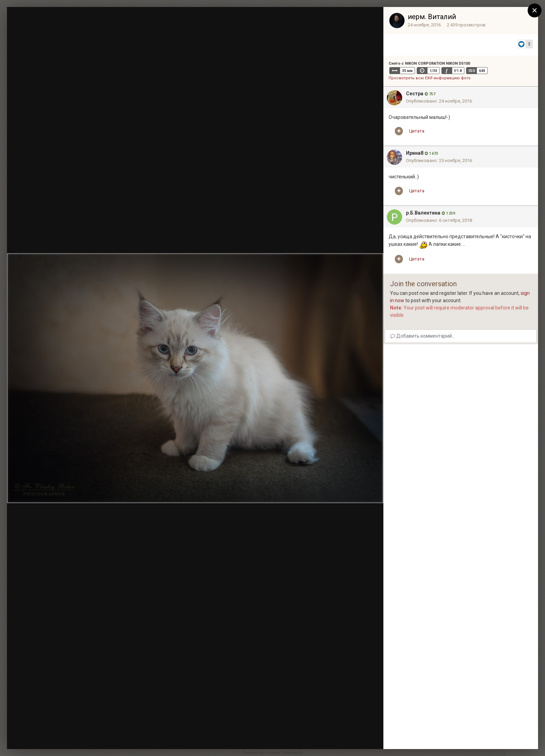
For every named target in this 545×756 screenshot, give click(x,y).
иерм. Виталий (432, 17)
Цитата (417, 131)
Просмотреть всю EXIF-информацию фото (430, 78)
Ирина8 (415, 153)
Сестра (415, 94)
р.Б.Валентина (423, 213)
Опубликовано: (439, 101)
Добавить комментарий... (423, 336)
